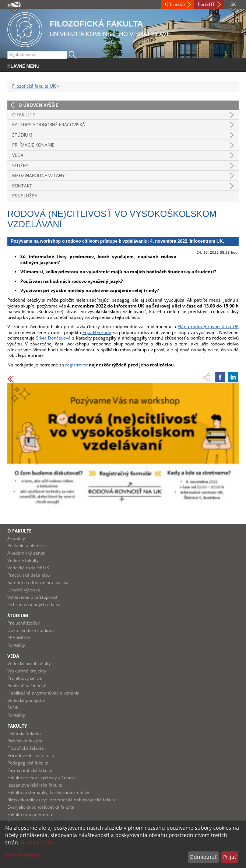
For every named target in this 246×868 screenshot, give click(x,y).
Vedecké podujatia (26, 700)
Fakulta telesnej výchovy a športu (41, 778)
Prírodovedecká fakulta (31, 755)
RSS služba (25, 196)
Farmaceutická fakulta (30, 770)
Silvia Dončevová (54, 338)
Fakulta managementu (30, 814)
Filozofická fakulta (26, 748)
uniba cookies (38, 842)
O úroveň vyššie (38, 105)
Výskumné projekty (27, 671)
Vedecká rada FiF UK (28, 568)
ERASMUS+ (19, 638)
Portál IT (206, 4)
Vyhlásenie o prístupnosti (33, 597)
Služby (20, 166)
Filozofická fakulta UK (34, 86)
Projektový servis (25, 678)
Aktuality (16, 538)
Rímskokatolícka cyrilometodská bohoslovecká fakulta (62, 800)
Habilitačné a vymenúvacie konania (43, 693)
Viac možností (22, 855)
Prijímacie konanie (33, 145)
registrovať (76, 365)
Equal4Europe (97, 332)
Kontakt (22, 186)
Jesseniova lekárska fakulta (35, 785)
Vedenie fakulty (23, 560)
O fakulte (24, 115)
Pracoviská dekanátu (29, 575)
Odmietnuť (203, 857)
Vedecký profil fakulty (29, 663)
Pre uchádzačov (24, 623)
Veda (18, 155)
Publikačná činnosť (26, 686)
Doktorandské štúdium (31, 630)
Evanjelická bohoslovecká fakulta (41, 807)
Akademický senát (26, 553)
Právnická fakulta (25, 741)
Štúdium (22, 135)
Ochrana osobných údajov (34, 605)
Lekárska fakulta (24, 733)
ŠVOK (13, 708)
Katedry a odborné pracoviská (49, 125)
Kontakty (16, 645)
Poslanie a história (26, 546)
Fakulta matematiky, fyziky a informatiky (48, 792)
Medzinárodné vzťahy (38, 175)
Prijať (230, 857)
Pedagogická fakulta (28, 763)
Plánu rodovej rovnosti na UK (208, 326)
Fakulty (17, 726)
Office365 (175, 4)
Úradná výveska (24, 590)
